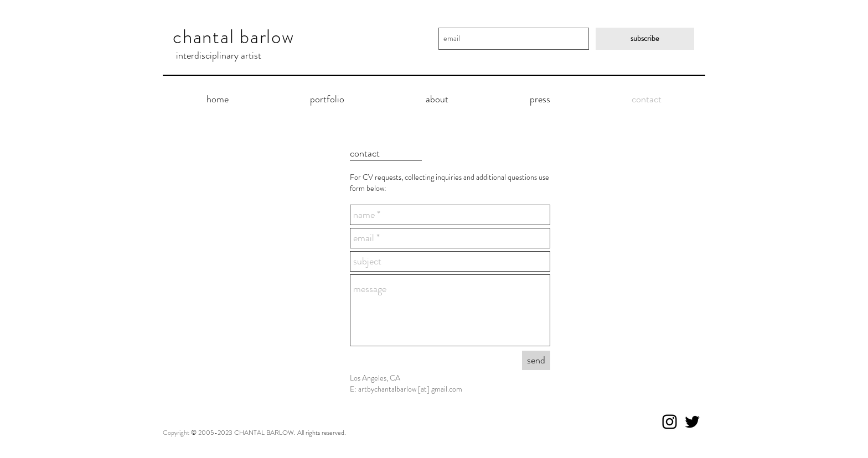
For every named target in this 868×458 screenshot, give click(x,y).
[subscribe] (645, 39)
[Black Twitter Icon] (692, 422)
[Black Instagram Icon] (670, 422)
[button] (327, 99)
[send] (536, 360)
